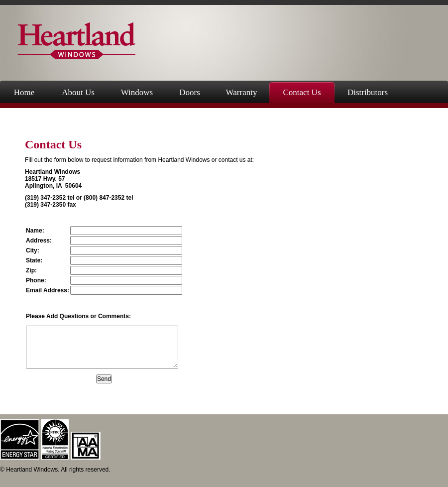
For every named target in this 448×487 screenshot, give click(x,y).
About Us (78, 92)
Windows (137, 92)
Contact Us (302, 92)
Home (24, 92)
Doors (190, 92)
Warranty (242, 92)
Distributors (368, 92)
